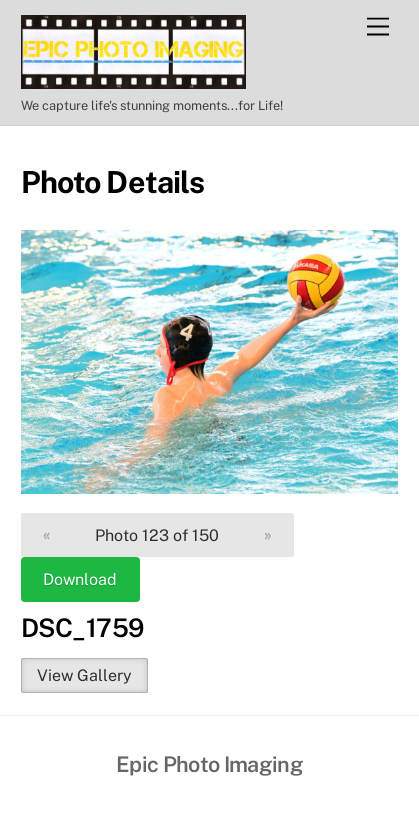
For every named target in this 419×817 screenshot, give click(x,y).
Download (80, 579)
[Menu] (378, 27)
